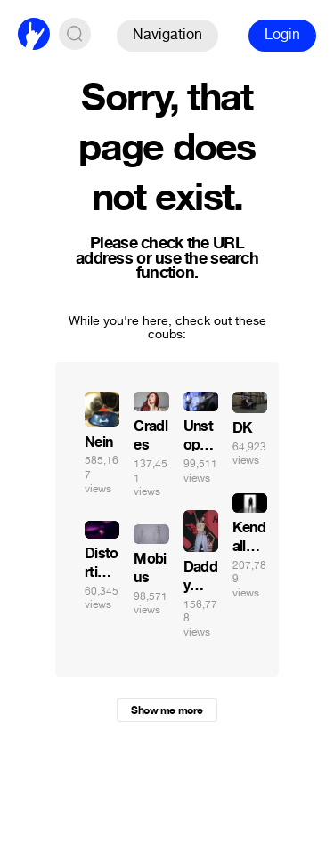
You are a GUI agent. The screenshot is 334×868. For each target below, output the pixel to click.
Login (282, 34)
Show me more (167, 710)
